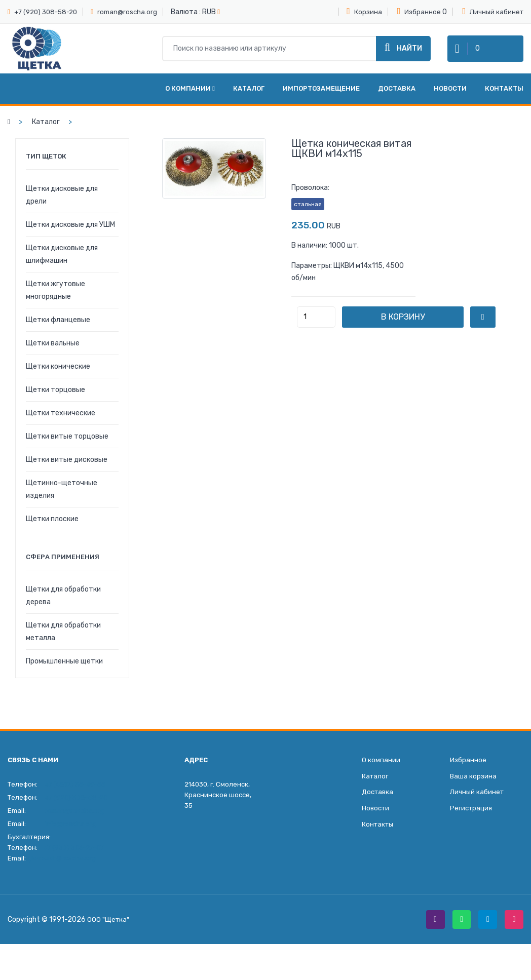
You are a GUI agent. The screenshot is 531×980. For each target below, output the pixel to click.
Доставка (397, 100)
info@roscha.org (70, 835)
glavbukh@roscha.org (62, 869)
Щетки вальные (53, 354)
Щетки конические (58, 378)
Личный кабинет (493, 11)
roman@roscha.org (127, 12)
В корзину (426, 328)
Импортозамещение (321, 100)
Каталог (249, 100)
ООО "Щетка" (109, 932)
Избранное (419, 11)
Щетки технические (61, 424)
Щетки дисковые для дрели (62, 206)
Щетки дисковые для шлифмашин (62, 265)
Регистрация (471, 824)
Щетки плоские (52, 530)
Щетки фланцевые (58, 331)
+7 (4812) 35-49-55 (75, 795)
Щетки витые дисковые (67, 471)
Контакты (504, 100)
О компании (190, 100)
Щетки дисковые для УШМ (70, 236)
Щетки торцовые (55, 401)
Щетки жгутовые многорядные (55, 301)
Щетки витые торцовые (67, 447)
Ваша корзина (473, 789)
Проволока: (310, 199)
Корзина (364, 11)
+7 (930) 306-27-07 (73, 859)
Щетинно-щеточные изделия (62, 500)
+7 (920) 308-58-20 (46, 12)
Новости (450, 100)
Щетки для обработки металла (63, 643)
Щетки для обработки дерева (63, 607)
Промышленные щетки (64, 672)
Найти (403, 53)
